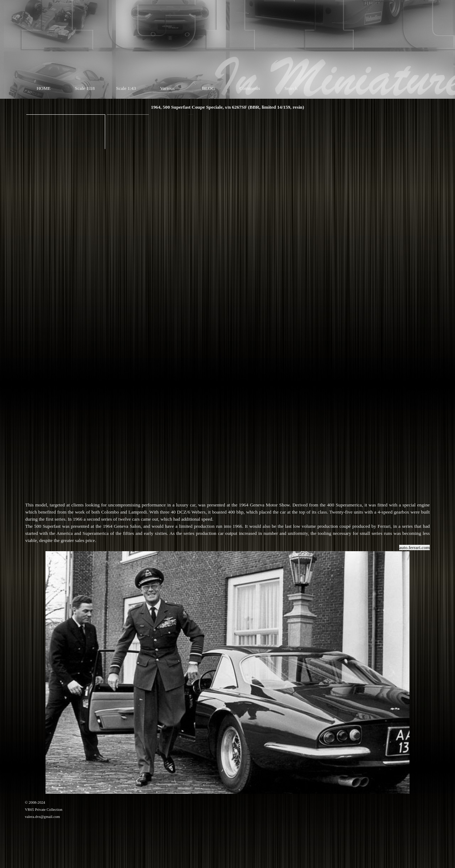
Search (291, 88)
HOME (44, 88)
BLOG (208, 88)
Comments (250, 88)
